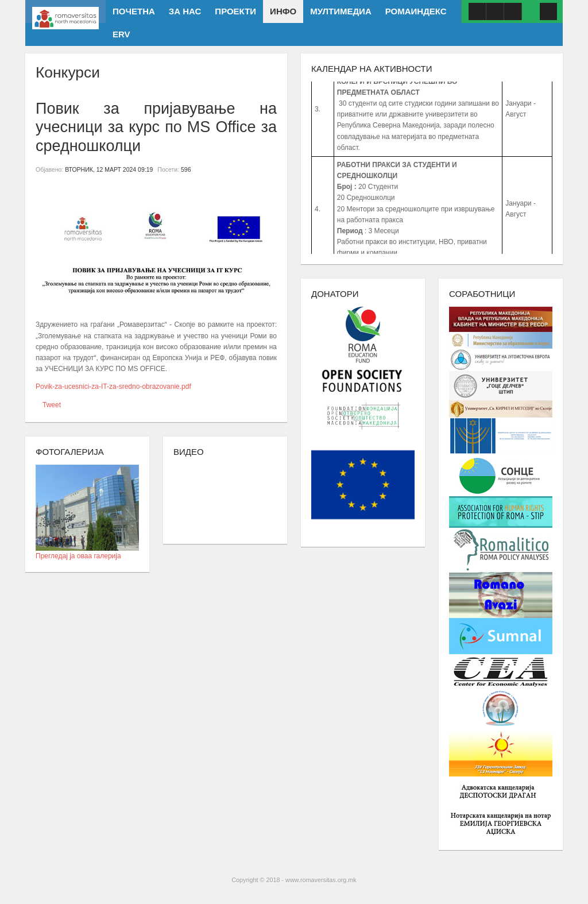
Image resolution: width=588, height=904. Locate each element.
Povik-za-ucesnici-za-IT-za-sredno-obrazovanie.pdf (113, 387)
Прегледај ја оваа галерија (87, 552)
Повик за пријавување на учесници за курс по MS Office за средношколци (156, 127)
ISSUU (513, 11)
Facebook (477, 11)
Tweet (52, 405)
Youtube (495, 11)
